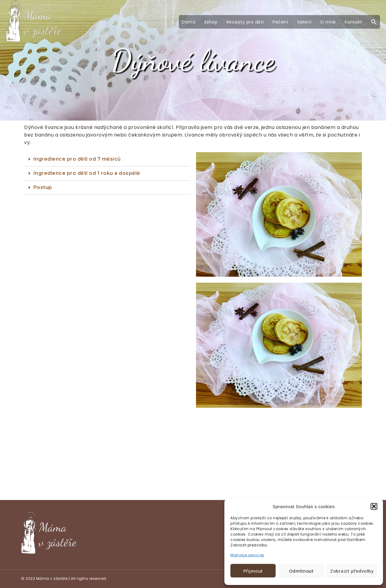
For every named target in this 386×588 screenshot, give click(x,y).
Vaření (304, 22)
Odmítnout (301, 571)
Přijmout (253, 571)
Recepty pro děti (245, 22)
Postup (43, 187)
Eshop (211, 22)
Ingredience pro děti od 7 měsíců (77, 159)
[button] (374, 506)
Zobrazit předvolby (352, 571)
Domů (189, 22)
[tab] (107, 159)
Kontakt (353, 22)
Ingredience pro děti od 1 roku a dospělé (87, 173)
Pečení (280, 22)
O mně (328, 22)
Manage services (247, 555)
